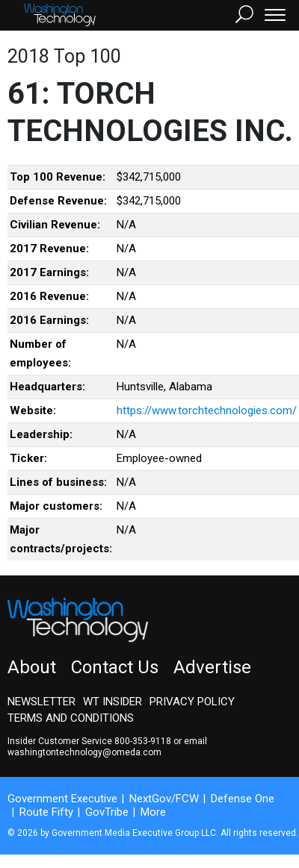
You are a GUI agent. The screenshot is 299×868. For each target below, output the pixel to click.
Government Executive (62, 799)
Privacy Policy (192, 702)
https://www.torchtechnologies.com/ (207, 410)
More (153, 812)
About (32, 667)
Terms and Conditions (71, 718)
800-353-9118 (143, 741)
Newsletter (41, 702)
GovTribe (107, 812)
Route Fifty (46, 812)
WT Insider (112, 702)
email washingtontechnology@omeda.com (107, 747)
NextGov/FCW (164, 799)
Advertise (212, 667)
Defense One (243, 799)
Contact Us (115, 667)
